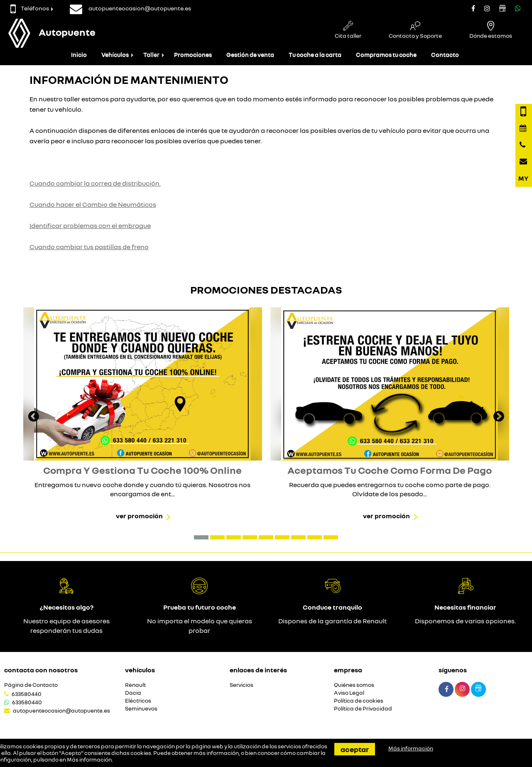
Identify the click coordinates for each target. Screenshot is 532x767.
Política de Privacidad (363, 709)
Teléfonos (30, 8)
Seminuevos (141, 709)
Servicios (241, 685)
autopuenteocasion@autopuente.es (61, 711)
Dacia (133, 693)
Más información (89, 760)
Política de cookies (359, 701)
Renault (135, 685)
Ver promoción (139, 516)
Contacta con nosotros (41, 670)
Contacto (445, 55)
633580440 (27, 694)
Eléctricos (138, 701)
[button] (201, 537)
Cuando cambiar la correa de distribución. (95, 183)
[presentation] (34, 417)
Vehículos (115, 55)
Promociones (193, 55)
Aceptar (355, 749)
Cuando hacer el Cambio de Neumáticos (93, 204)
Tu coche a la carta (315, 55)
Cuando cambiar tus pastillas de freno (89, 247)
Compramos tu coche (386, 55)
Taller (151, 55)
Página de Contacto (31, 685)
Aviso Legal (349, 693)
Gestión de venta (250, 55)
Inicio (79, 55)
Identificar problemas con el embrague (90, 225)
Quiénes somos (354, 685)
